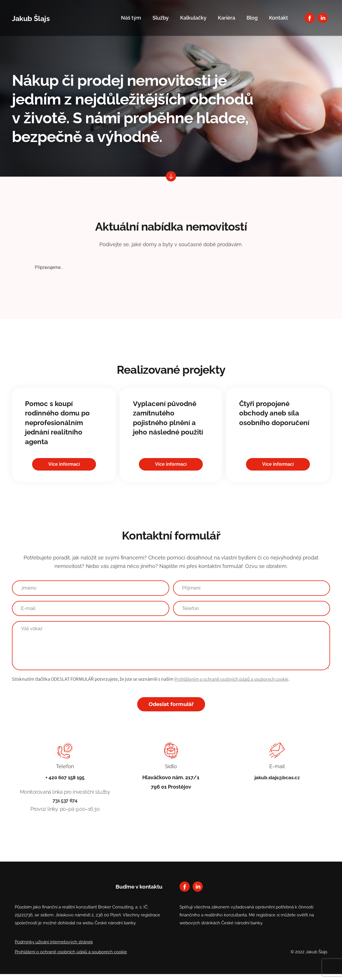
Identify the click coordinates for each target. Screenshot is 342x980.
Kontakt (279, 18)
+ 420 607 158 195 (65, 783)
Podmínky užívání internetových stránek (54, 948)
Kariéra (227, 18)
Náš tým (131, 18)
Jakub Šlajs (36, 18)
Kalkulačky (193, 18)
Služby (161, 18)
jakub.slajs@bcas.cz (277, 783)
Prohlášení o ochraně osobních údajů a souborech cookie (71, 958)
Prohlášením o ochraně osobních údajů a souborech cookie (233, 685)
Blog (252, 18)
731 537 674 (65, 806)
